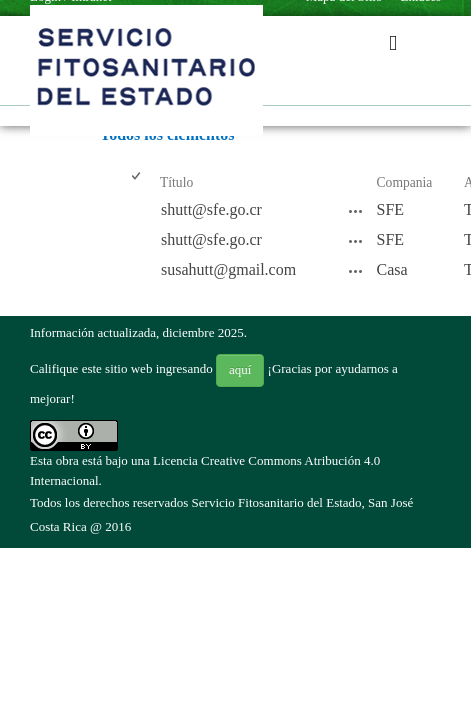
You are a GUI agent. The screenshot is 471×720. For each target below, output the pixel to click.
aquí (240, 369)
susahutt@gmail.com (228, 269)
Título (176, 182)
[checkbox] (137, 183)
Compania (405, 182)
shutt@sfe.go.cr (211, 209)
